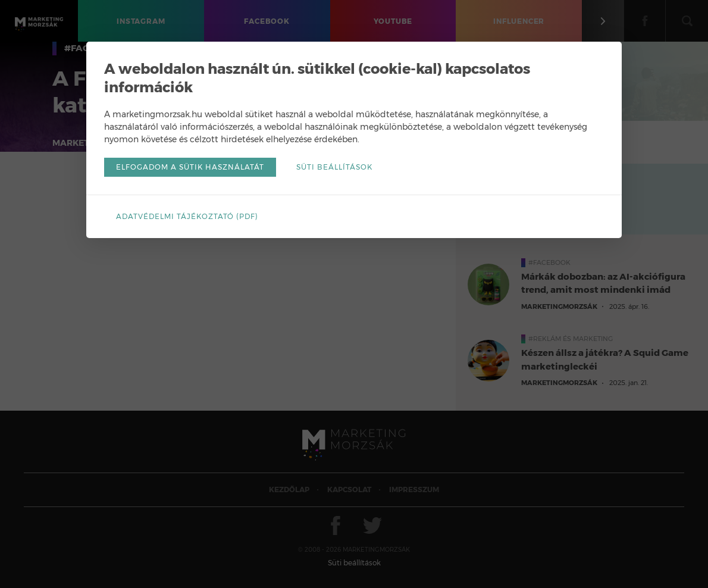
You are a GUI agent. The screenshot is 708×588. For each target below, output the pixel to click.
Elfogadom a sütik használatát (190, 167)
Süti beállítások (334, 167)
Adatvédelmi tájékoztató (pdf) (187, 216)
